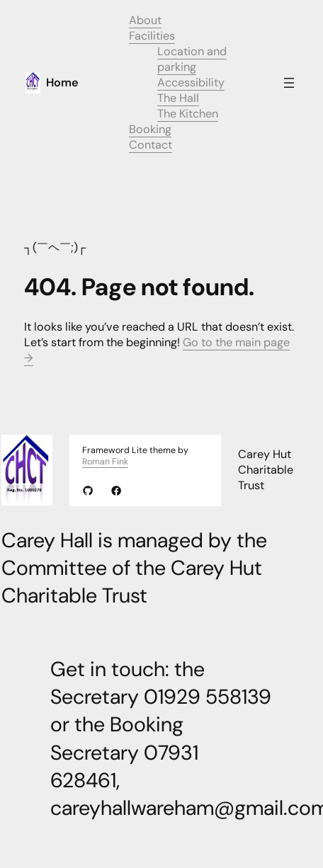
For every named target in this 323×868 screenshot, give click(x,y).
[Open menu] (289, 83)
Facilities (152, 36)
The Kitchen (188, 114)
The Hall (178, 98)
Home (62, 82)
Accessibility (191, 82)
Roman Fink (105, 462)
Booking (150, 129)
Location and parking (192, 59)
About (145, 20)
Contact (151, 145)
